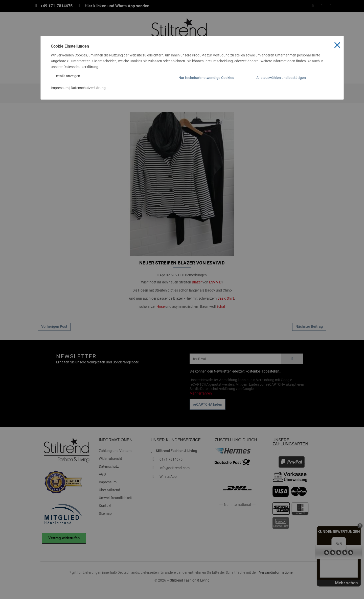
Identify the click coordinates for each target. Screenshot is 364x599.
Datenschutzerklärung (81, 67)
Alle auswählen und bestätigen (281, 78)
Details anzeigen (68, 76)
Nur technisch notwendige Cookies (206, 78)
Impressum (60, 88)
